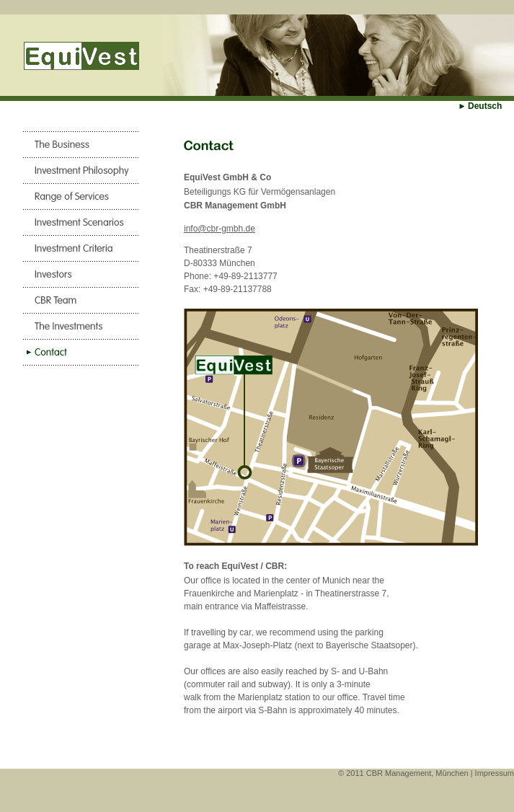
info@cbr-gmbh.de (220, 229)
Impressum (495, 773)
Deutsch (485, 106)
